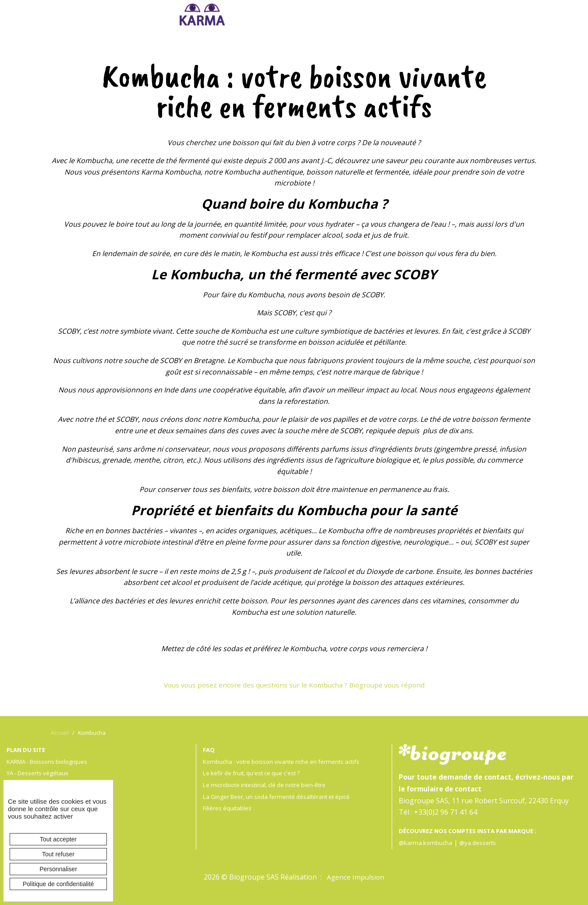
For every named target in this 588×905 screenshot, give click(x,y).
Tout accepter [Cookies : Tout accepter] (58, 839)
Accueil (60, 733)
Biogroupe (390, 17)
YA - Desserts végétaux (40, 773)
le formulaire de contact (442, 789)
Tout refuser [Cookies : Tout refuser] (58, 854)
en (476, 704)
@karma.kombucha (426, 843)
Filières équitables (228, 808)
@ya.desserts (479, 843)
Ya (298, 17)
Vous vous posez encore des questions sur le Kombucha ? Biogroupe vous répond (294, 685)
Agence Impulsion (356, 877)
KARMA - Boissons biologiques (50, 761)
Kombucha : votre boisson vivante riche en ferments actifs (285, 761)
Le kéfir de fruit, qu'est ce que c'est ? (255, 773)
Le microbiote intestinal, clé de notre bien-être (268, 785)
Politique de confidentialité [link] (58, 884)
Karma (202, 14)
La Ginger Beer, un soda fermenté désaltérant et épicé (280, 796)
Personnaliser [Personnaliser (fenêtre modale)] (58, 869)
